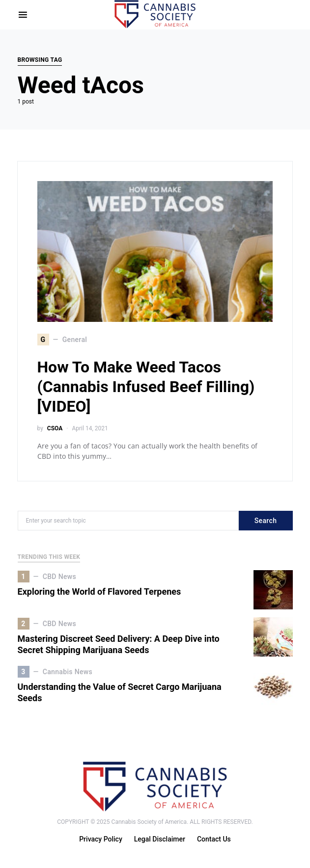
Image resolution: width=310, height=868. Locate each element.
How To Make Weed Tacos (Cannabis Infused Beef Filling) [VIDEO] (146, 387)
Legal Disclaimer (160, 839)
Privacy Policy (101, 839)
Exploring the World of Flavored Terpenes (99, 592)
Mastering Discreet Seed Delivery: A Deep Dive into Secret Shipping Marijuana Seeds (119, 644)
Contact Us (214, 839)
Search (266, 521)
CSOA (55, 428)
